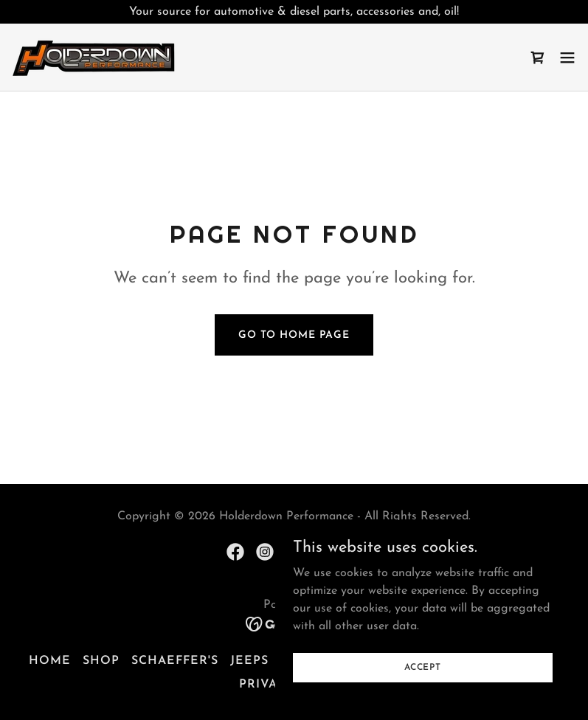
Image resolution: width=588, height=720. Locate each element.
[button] (567, 58)
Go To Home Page (294, 335)
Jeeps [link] (249, 661)
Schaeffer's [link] (175, 661)
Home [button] (50, 661)
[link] (94, 57)
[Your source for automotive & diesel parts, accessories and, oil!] (294, 12)
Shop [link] (101, 661)
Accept (423, 667)
